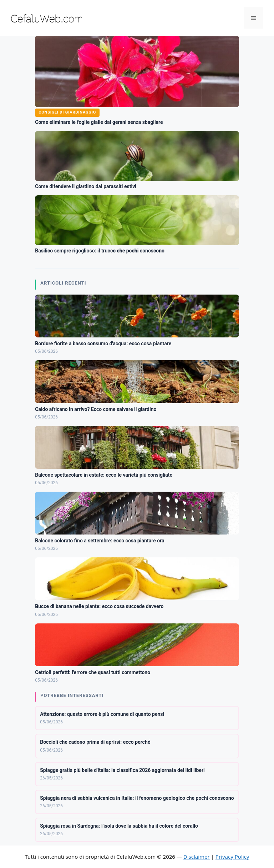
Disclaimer (197, 857)
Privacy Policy (232, 857)
